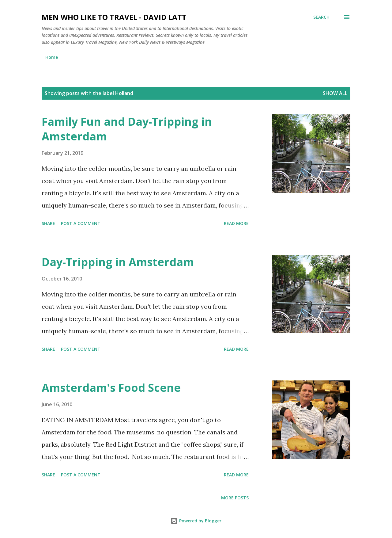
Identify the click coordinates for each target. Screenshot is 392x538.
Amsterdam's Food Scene (111, 388)
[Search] (321, 17)
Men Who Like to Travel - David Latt (114, 17)
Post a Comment (81, 223)
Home (52, 57)
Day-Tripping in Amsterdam (118, 262)
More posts (235, 498)
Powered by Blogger (196, 521)
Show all (335, 93)
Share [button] (48, 223)
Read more (236, 223)
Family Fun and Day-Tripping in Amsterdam (127, 129)
